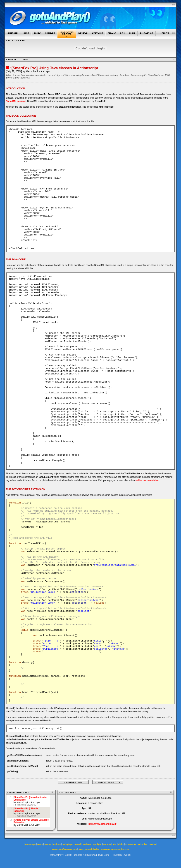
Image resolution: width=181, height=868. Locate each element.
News (40, 844)
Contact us (131, 844)
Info (115, 844)
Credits (152, 844)
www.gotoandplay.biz (89, 849)
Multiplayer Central (72, 844)
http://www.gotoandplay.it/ (102, 824)
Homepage (30, 844)
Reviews (87, 844)
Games (48, 844)
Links (121, 844)
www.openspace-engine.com (115, 849)
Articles (57, 844)
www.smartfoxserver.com (64, 849)
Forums (107, 844)
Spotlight (97, 844)
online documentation (147, 480)
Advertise (142, 844)
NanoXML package (16, 101)
